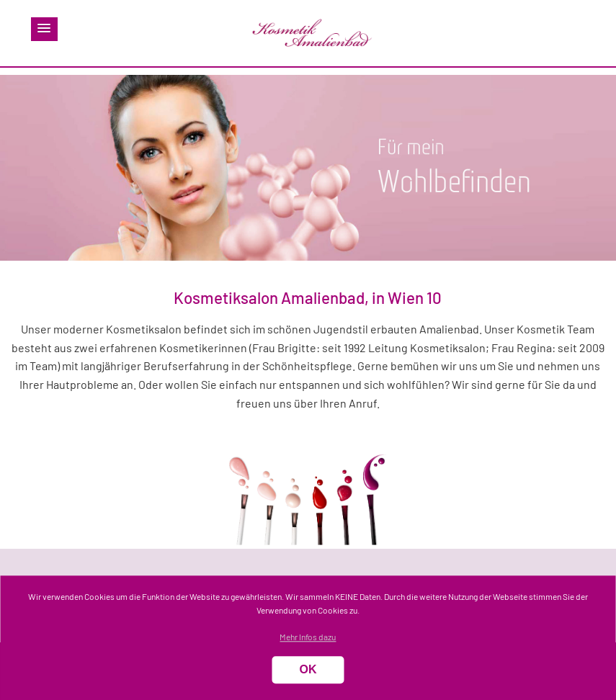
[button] (44, 29)
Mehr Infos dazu (308, 637)
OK (308, 670)
